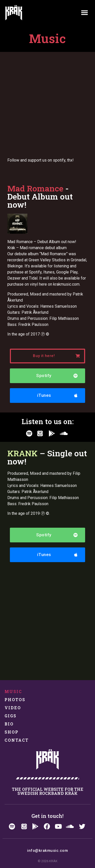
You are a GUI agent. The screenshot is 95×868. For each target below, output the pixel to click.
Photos (15, 699)
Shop (12, 732)
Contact (17, 740)
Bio (9, 724)
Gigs (11, 716)
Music (13, 691)
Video (13, 708)
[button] (85, 13)
